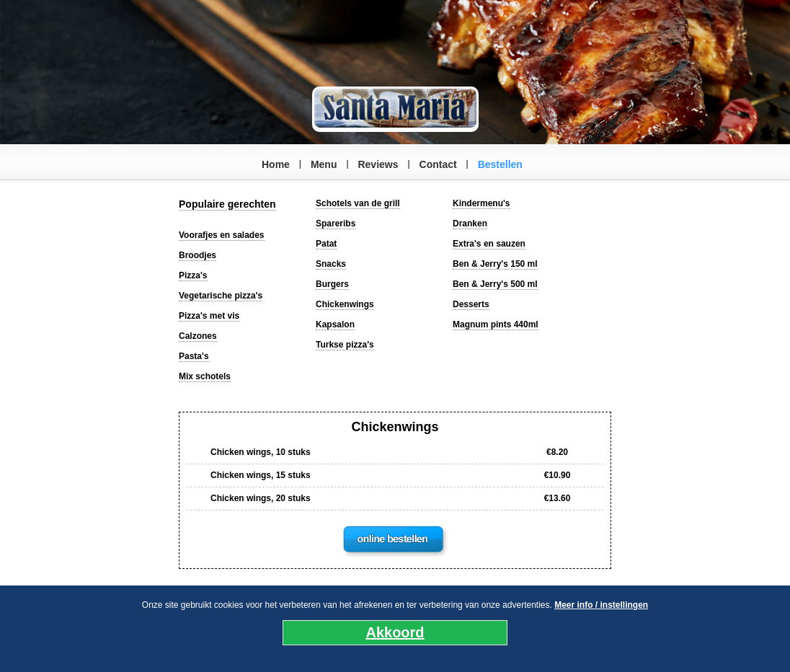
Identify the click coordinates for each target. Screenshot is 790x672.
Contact (438, 164)
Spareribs (336, 224)
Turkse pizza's (345, 345)
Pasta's (194, 356)
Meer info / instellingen (601, 605)
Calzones (198, 336)
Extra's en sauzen (489, 244)
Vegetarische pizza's (221, 296)
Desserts (471, 304)
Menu (324, 164)
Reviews (378, 164)
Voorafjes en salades (222, 235)
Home (276, 164)
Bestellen (500, 164)
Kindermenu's (481, 203)
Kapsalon (335, 324)
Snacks (331, 264)
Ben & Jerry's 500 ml (495, 284)
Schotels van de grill (358, 203)
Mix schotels (205, 376)
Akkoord (395, 632)
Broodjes (197, 255)
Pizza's (193, 275)
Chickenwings (345, 304)
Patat (326, 244)
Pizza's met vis (209, 316)
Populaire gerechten (227, 204)
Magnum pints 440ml (496, 324)
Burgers (332, 284)
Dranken (470, 224)
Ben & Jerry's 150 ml (495, 264)
